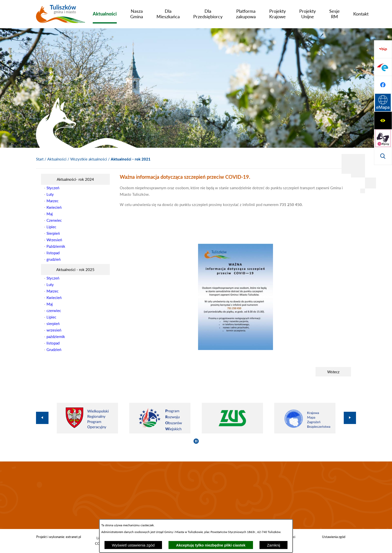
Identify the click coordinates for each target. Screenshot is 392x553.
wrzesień (54, 330)
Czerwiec (54, 220)
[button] (235, 348)
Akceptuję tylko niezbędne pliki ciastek (211, 545)
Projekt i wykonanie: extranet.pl (59, 537)
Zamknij (274, 545)
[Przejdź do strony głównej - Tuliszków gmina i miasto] (61, 16)
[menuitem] (105, 14)
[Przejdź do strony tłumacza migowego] (383, 67)
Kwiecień (54, 207)
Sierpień (53, 233)
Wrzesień (54, 240)
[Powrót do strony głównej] (40, 159)
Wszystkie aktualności (89, 159)
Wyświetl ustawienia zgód (133, 545)
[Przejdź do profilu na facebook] (383, 138)
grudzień (53, 259)
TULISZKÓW (196, 495)
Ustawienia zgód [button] (334, 537)
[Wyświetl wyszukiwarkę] (383, 85)
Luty (50, 194)
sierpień (53, 323)
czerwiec (54, 310)
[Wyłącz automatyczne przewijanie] (196, 441)
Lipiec (51, 227)
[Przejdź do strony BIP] (383, 103)
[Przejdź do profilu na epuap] (383, 120)
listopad (53, 253)
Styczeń (53, 188)
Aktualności (57, 159)
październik (56, 336)
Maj (50, 214)
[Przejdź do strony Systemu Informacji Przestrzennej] (383, 156)
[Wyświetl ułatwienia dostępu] (383, 49)
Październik (56, 246)
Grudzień (54, 349)
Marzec (52, 201)
